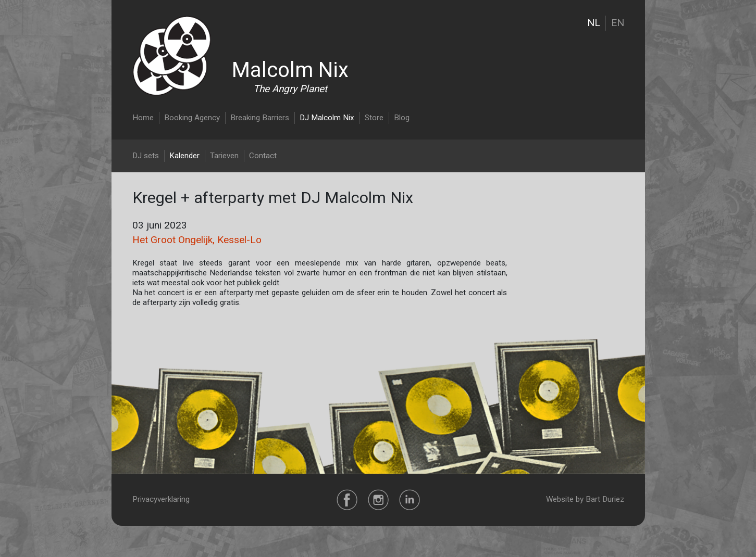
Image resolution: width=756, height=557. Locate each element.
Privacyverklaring (161, 499)
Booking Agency (192, 118)
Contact (263, 156)
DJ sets (146, 156)
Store (374, 118)
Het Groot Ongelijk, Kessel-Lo (197, 240)
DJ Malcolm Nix (327, 118)
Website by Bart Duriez (585, 499)
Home (143, 118)
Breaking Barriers (260, 118)
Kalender (184, 156)
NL (594, 23)
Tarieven (224, 156)
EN (618, 23)
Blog (402, 118)
